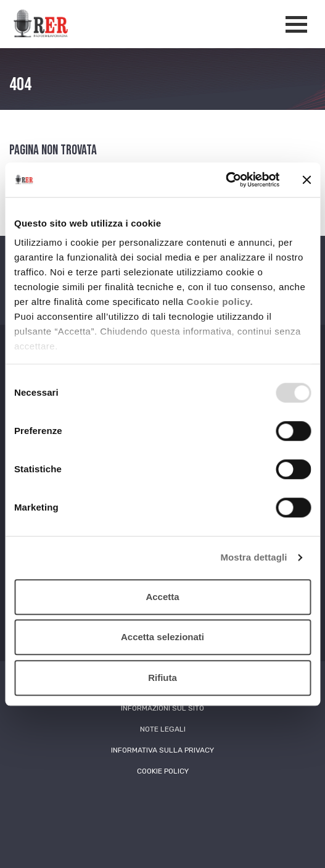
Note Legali (163, 729)
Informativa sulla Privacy (162, 750)
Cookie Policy (163, 771)
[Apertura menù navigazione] (296, 24)
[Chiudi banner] (306, 180)
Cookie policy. (220, 302)
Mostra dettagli (253, 557)
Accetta (162, 597)
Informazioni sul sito (162, 708)
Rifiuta (162, 678)
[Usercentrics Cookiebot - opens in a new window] (225, 180)
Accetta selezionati (162, 637)
